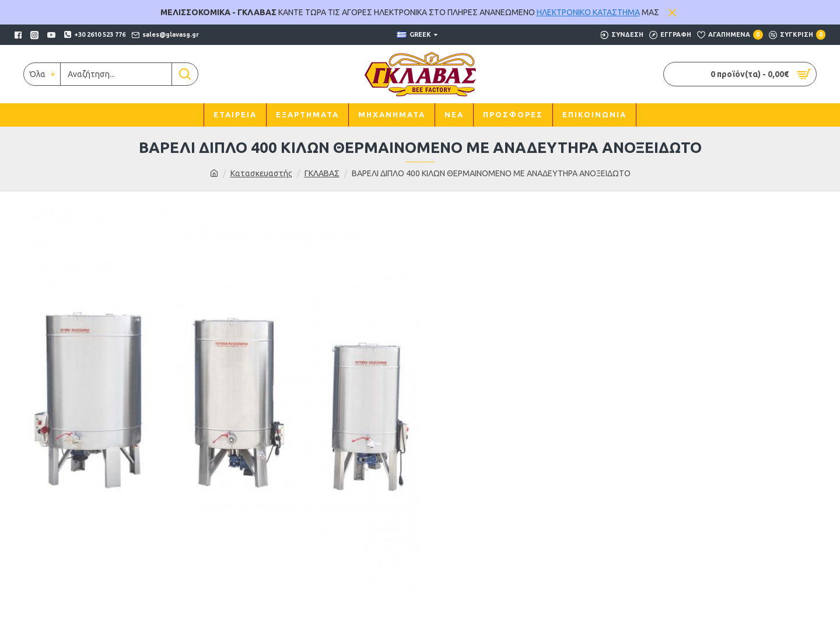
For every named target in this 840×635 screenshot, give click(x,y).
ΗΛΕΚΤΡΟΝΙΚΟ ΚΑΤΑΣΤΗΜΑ (588, 12)
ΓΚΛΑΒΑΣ (322, 173)
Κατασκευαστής (261, 173)
